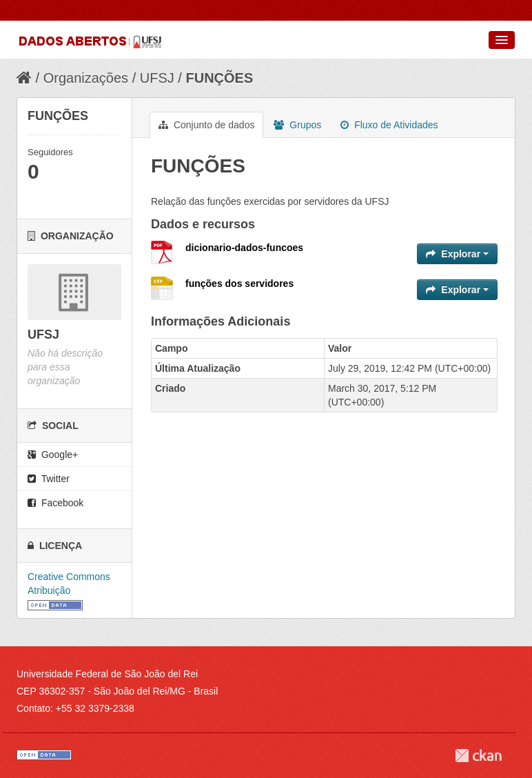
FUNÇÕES (219, 78)
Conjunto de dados (206, 125)
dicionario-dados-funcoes (244, 248)
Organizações (86, 78)
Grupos (297, 125)
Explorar (457, 254)
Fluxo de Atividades (389, 125)
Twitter (49, 479)
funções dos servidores (239, 283)
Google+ (53, 455)
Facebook (55, 503)
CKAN (478, 756)
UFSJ (157, 78)
